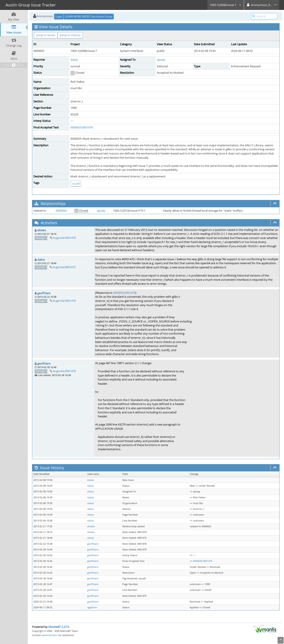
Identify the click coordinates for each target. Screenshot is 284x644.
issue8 (76, 184)
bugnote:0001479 (64, 371)
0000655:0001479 (82, 127)
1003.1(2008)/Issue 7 (226, 5)
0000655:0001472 (124, 293)
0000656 (61, 211)
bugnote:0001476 (64, 301)
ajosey (161, 60)
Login (59, 16)
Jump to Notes (46, 35)
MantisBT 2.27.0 (59, 627)
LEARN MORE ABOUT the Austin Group (89, 16)
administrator (49, 635)
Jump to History (70, 35)
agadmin (92, 607)
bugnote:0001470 (64, 238)
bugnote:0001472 (64, 267)
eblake (42, 230)
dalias (74, 60)
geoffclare (44, 293)
